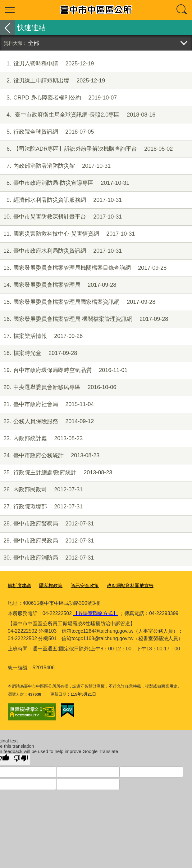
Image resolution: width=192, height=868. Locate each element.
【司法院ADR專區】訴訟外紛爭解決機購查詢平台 (86, 149)
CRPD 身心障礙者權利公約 (58, 98)
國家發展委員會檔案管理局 (58, 285)
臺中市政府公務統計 (50, 456)
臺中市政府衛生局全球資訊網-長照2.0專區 (78, 115)
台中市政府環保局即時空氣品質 (64, 370)
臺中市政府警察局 (47, 524)
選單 (10, 10)
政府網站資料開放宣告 (117, 585)
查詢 (182, 10)
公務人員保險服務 (47, 421)
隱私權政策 (46, 585)
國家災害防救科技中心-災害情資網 (67, 234)
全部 (34, 43)
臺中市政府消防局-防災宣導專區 (65, 183)
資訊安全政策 (77, 585)
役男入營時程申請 (47, 64)
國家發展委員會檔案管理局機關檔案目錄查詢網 (83, 268)
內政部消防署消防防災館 (55, 166)
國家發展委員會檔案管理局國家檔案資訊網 (78, 302)
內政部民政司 (41, 490)
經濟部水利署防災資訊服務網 (61, 200)
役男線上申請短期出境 (53, 81)
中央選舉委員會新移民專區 (58, 387)
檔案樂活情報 (41, 336)
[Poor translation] (21, 758)
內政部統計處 (41, 438)
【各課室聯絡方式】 (95, 612)
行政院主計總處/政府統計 (56, 473)
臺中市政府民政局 (47, 541)
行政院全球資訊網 (47, 132)
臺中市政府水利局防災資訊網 (61, 251)
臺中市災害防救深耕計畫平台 (61, 217)
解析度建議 (18, 585)
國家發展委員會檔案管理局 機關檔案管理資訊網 (84, 319)
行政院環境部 (41, 507)
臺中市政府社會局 (47, 404)
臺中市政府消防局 (47, 558)
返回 (7, 28)
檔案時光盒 (39, 353)
